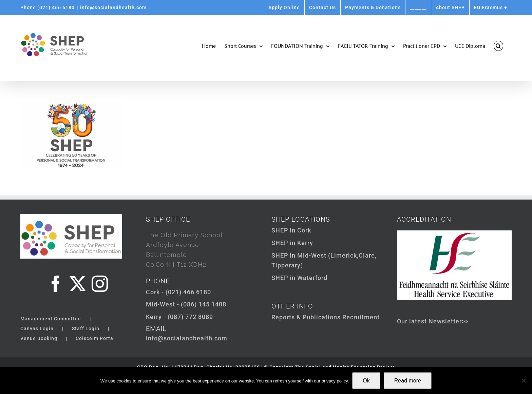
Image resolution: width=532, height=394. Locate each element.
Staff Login (86, 329)
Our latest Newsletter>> (433, 321)
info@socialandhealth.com (113, 7)
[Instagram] (100, 284)
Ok (366, 381)
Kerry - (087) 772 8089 (179, 317)
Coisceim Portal (95, 338)
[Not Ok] (524, 380)
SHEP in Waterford (299, 278)
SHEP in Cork (291, 230)
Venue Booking (39, 338)
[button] (498, 46)
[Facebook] (56, 284)
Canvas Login (37, 329)
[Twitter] (78, 284)
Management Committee (51, 319)
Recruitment (361, 317)
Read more (408, 381)
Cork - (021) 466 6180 (178, 292)
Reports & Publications (306, 317)
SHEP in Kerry (292, 243)
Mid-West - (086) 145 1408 (186, 304)
